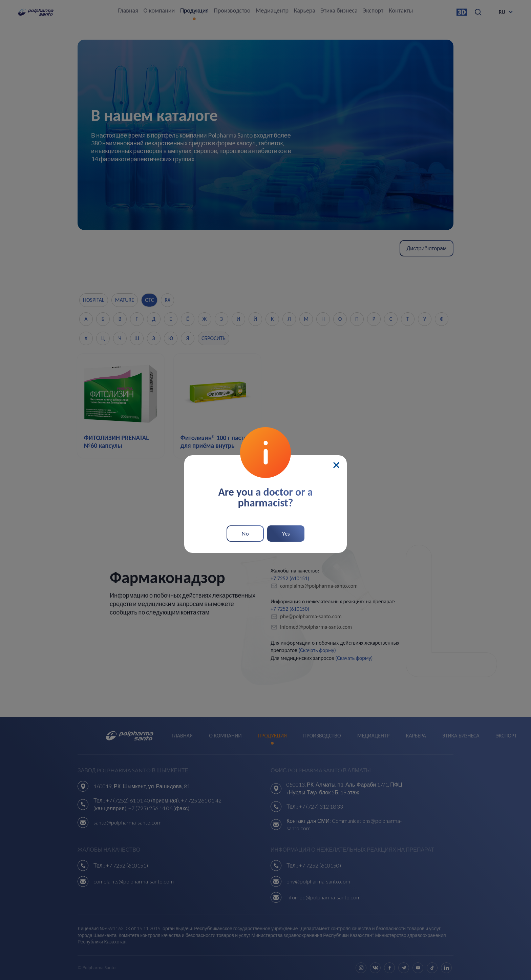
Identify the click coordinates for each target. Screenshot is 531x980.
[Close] (336, 462)
